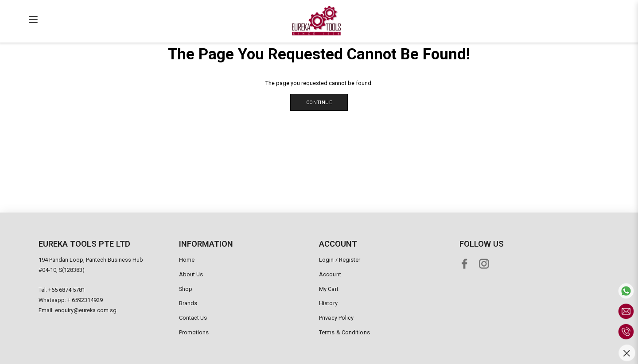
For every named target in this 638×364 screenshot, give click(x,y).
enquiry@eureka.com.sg (86, 310)
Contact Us (193, 318)
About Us (191, 274)
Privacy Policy (336, 318)
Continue (319, 103)
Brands (188, 303)
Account (330, 274)
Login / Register (340, 260)
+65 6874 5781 (67, 290)
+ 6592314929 (85, 300)
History (328, 303)
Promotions (194, 332)
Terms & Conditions (344, 332)
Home (187, 260)
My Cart (329, 289)
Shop (186, 289)
